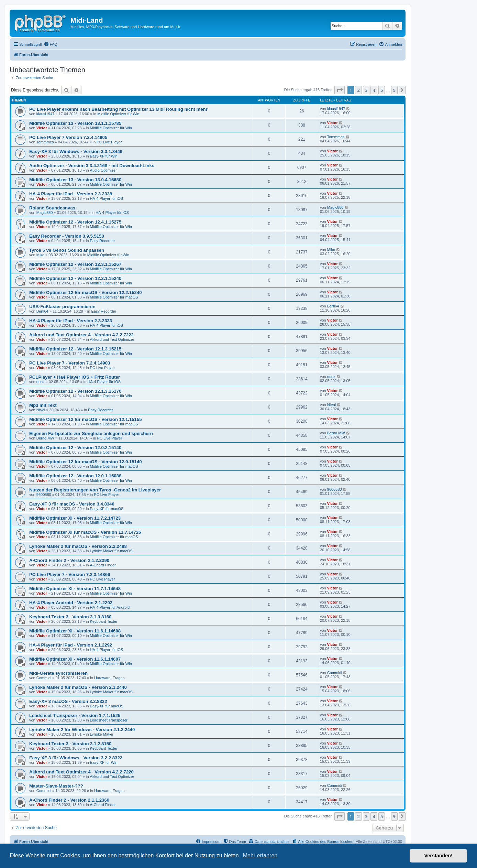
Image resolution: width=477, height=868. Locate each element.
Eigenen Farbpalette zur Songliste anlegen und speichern (91, 433)
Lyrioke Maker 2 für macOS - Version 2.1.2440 (78, 687)
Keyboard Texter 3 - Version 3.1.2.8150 (70, 744)
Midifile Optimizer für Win (118, 114)
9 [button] (394, 90)
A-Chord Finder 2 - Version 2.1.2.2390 (69, 560)
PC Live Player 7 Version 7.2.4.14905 (68, 137)
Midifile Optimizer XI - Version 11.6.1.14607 (75, 659)
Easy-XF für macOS (107, 509)
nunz (41, 382)
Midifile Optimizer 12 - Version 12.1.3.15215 (75, 349)
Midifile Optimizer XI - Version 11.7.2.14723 (75, 518)
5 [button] (382, 90)
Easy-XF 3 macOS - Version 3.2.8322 (68, 701)
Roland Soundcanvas (52, 208)
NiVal (41, 410)
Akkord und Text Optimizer (112, 339)
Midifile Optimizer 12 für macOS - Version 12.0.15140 (86, 462)
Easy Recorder (103, 241)
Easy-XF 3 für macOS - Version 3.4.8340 (72, 504)
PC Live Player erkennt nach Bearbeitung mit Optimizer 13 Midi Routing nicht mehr (118, 109)
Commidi (44, 678)
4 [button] (374, 90)
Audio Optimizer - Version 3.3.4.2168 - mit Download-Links (92, 166)
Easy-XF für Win (104, 156)
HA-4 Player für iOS (107, 198)
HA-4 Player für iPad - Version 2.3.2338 (71, 194)
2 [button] (358, 90)
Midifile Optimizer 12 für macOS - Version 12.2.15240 (86, 292)
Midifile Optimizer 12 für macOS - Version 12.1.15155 (86, 419)
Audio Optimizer (103, 170)
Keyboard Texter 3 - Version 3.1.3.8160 (70, 617)
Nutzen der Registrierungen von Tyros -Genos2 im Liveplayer (95, 490)
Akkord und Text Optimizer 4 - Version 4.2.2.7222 (81, 335)
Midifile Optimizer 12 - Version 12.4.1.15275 (75, 222)
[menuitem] (51, 44)
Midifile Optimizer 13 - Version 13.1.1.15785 (75, 123)
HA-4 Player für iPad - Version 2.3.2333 (71, 321)
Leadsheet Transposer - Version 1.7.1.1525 (75, 715)
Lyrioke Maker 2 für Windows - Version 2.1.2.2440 (82, 730)
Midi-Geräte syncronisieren (58, 673)
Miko (40, 255)
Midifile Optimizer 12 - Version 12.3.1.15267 (75, 264)
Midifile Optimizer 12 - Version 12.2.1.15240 (75, 278)
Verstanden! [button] (439, 856)
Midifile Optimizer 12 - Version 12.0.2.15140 (75, 448)
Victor (42, 128)
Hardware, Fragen (109, 678)
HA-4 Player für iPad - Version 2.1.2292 (71, 645)
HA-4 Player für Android (110, 607)
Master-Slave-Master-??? (56, 786)
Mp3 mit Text (43, 405)
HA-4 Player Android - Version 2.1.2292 (71, 603)
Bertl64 (42, 311)
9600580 (44, 495)
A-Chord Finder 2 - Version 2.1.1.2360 (69, 800)
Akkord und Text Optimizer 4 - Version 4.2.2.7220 (81, 772)
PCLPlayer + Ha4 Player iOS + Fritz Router (75, 377)
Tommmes (45, 142)
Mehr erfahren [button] (260, 855)
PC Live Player (109, 142)
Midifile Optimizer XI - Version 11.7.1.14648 (75, 589)
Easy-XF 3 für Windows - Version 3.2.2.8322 (76, 758)
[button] (340, 90)
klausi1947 (46, 114)
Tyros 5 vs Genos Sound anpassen (67, 250)
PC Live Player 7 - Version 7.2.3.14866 (70, 574)
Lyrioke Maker (102, 734)
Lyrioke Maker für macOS (111, 551)
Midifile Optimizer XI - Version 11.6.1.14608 (75, 631)
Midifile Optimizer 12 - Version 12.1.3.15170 (75, 391)
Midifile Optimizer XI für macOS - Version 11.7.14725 (85, 532)
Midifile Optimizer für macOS (114, 297)
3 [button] (366, 90)
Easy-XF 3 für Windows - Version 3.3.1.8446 (76, 151)
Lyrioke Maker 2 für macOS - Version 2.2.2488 (78, 546)
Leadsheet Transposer (109, 720)
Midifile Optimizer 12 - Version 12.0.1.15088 (75, 476)
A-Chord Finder (103, 565)
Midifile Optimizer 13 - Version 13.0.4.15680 (75, 180)
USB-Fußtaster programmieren (62, 307)
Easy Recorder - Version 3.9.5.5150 (67, 236)
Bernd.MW (45, 438)
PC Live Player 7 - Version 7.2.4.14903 (70, 363)
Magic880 (45, 213)
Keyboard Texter (104, 621)
